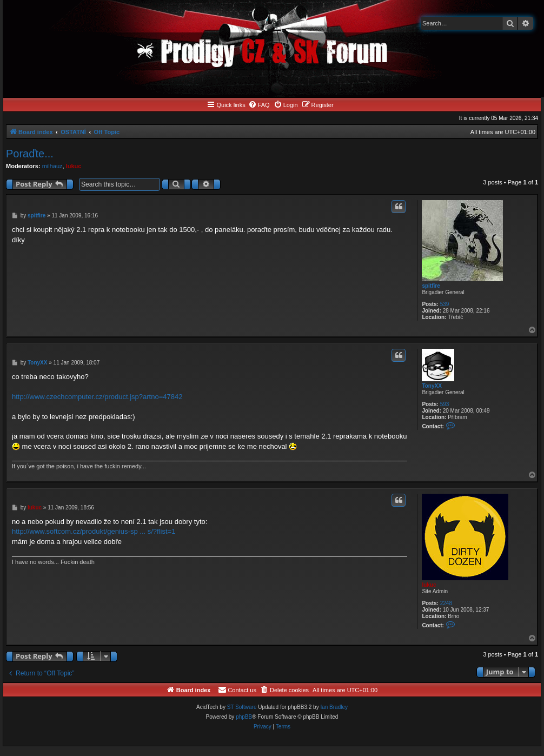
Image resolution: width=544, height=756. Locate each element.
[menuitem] (259, 105)
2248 (446, 603)
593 (445, 404)
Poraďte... (30, 154)
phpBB (244, 717)
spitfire (431, 286)
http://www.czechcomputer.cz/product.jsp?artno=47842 (97, 397)
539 (445, 304)
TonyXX (432, 386)
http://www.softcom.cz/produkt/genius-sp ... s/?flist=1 (94, 531)
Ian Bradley (334, 707)
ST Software (242, 707)
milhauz (52, 166)
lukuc (74, 166)
